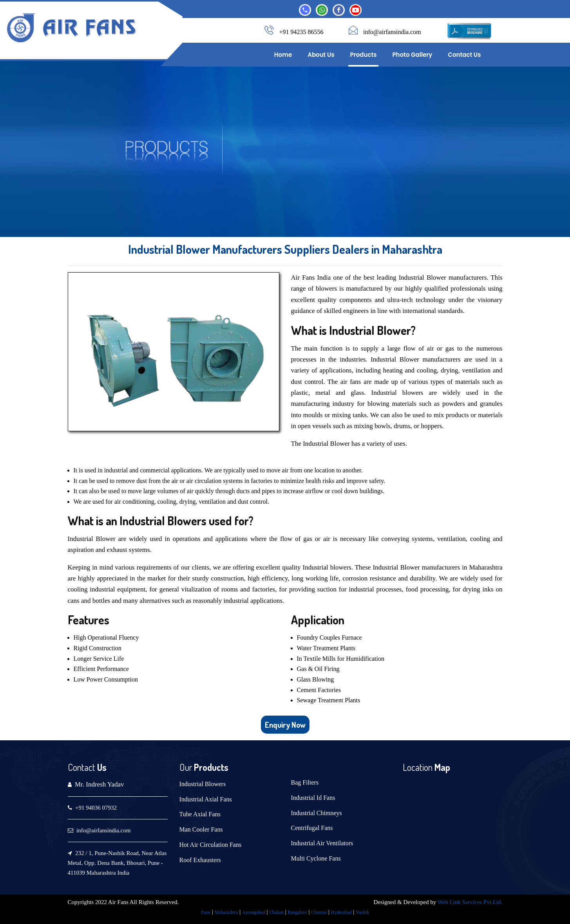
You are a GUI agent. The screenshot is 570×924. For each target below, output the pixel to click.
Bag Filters (305, 782)
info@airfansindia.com (392, 32)
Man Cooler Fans (201, 829)
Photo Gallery (412, 55)
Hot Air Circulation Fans (211, 845)
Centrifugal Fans (312, 828)
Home (283, 55)
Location (418, 767)
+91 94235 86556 (301, 32)
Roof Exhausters (200, 860)
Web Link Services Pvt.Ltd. (470, 902)
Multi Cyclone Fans (316, 858)
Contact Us (464, 55)
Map (441, 767)
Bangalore (297, 912)
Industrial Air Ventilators (322, 843)
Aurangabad (254, 912)
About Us (321, 55)
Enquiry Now (285, 725)
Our (186, 767)
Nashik (362, 912)
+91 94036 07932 (96, 808)
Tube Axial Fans (200, 814)
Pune (206, 912)
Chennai (319, 912)
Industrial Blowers (203, 784)
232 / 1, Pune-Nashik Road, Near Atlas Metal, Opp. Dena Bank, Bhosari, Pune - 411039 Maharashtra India (117, 863)
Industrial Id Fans (313, 798)
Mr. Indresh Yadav (100, 784)
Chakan (276, 912)
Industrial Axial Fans (206, 799)
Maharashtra (226, 912)
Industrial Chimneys (317, 813)
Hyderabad (341, 912)
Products (364, 55)
